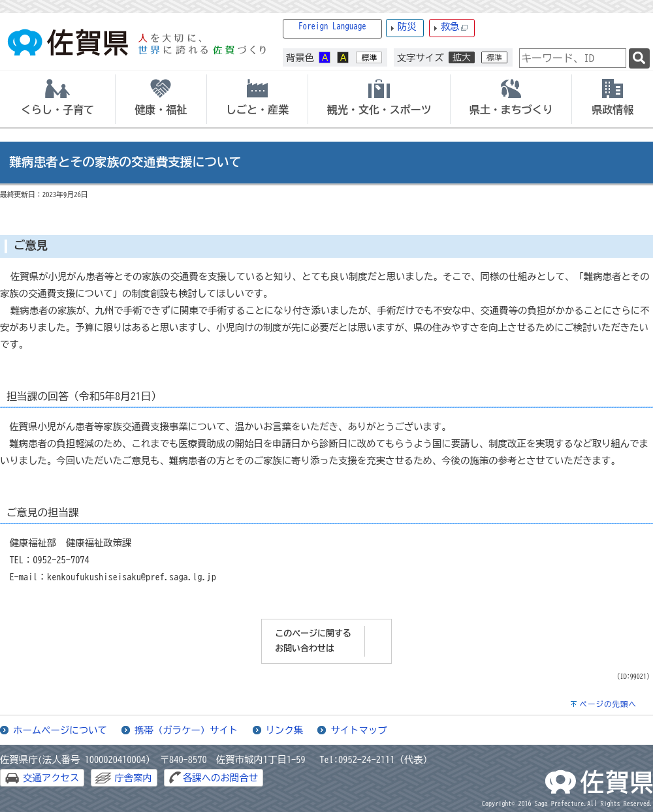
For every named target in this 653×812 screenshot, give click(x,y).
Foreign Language (332, 26)
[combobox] (573, 58)
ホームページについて (60, 730)
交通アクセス (51, 778)
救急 (454, 27)
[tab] (57, 99)
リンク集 (285, 730)
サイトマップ (358, 730)
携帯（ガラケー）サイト (186, 730)
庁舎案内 (133, 778)
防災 (407, 26)
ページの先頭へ (608, 704)
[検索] (639, 58)
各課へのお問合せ (220, 778)
